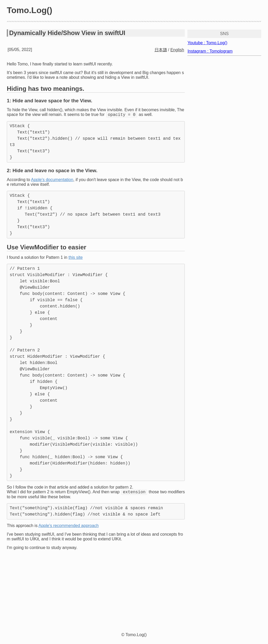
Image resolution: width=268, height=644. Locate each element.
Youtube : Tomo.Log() (207, 43)
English (177, 50)
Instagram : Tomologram (210, 51)
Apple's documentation (52, 180)
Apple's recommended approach (69, 527)
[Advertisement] (134, 592)
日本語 (161, 50)
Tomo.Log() (30, 10)
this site (76, 258)
